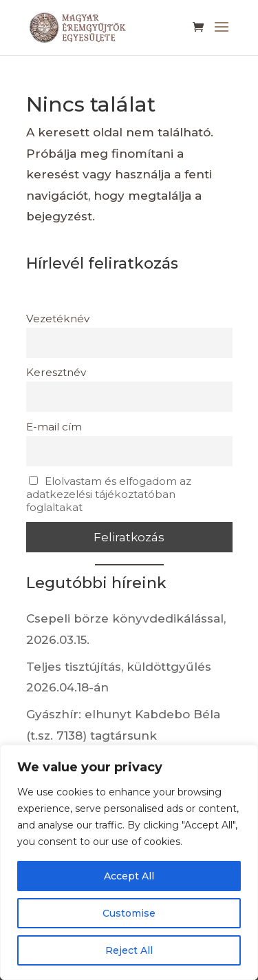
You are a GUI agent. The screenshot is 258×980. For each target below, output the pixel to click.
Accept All (129, 876)
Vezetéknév (58, 319)
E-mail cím (54, 427)
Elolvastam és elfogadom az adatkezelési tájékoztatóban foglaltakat (109, 494)
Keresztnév (56, 372)
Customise (129, 913)
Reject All (129, 950)
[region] (129, 862)
